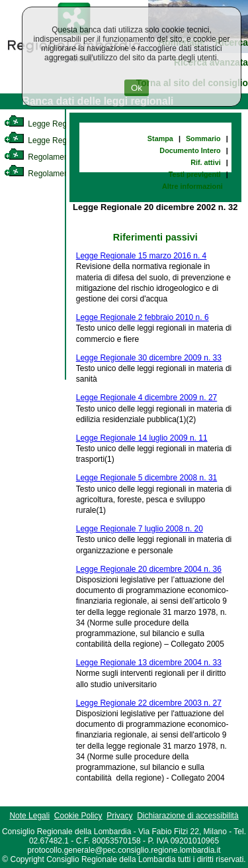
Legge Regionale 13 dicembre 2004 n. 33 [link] (149, 663)
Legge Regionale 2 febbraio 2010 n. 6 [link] (143, 317)
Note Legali (29, 816)
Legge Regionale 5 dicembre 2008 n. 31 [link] (147, 478)
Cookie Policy (78, 816)
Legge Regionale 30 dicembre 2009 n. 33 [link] (149, 358)
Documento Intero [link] (190, 150)
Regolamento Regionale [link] (59, 174)
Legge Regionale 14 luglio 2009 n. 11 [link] (142, 438)
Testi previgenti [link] (195, 174)
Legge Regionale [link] (46, 124)
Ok (137, 88)
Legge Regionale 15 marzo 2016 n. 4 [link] (141, 256)
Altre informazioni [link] (192, 186)
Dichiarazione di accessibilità (187, 816)
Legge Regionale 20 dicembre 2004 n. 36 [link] (149, 569)
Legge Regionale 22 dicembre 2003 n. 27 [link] (149, 703)
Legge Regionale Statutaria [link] (64, 140)
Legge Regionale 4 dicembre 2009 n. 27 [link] (147, 398)
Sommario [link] (203, 138)
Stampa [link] (160, 138)
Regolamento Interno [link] (53, 157)
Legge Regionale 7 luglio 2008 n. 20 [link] (140, 529)
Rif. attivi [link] (206, 162)
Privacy (119, 816)
